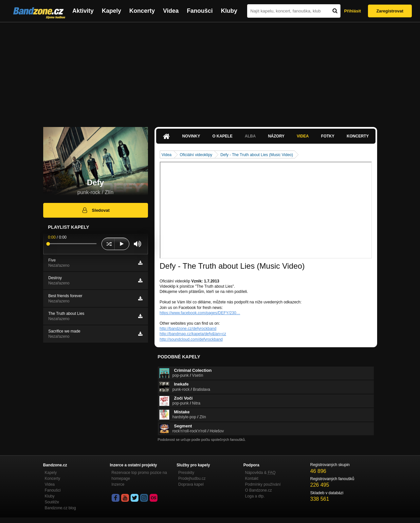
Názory (276, 136)
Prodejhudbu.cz (192, 478)
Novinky (191, 136)
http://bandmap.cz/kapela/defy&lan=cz (193, 334)
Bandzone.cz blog (60, 508)
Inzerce (118, 484)
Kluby (229, 11)
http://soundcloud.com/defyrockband (191, 339)
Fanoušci (200, 11)
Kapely (111, 11)
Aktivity (83, 11)
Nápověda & (260, 473)
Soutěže (52, 502)
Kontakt (252, 478)
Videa (171, 11)
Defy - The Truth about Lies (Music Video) (257, 155)
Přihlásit (352, 11)
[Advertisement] (210, 71)
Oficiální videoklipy (196, 155)
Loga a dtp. (255, 496)
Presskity (186, 473)
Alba (250, 136)
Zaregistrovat (390, 11)
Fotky (328, 136)
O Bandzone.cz (259, 490)
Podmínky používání (263, 484)
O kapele (222, 136)
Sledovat (95, 210)
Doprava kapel (191, 484)
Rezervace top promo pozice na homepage (139, 476)
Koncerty (142, 11)
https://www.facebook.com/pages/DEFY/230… (200, 313)
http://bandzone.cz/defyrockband (188, 329)
